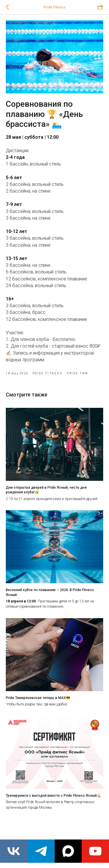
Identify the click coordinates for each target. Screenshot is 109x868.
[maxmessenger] (68, 851)
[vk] (14, 851)
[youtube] (95, 851)
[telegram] (41, 851)
